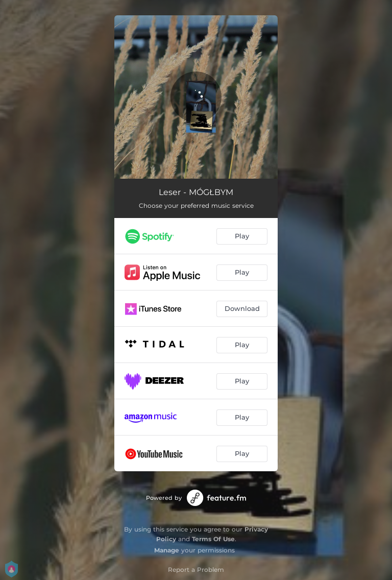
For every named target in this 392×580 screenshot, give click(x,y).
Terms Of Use (213, 539)
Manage (167, 550)
